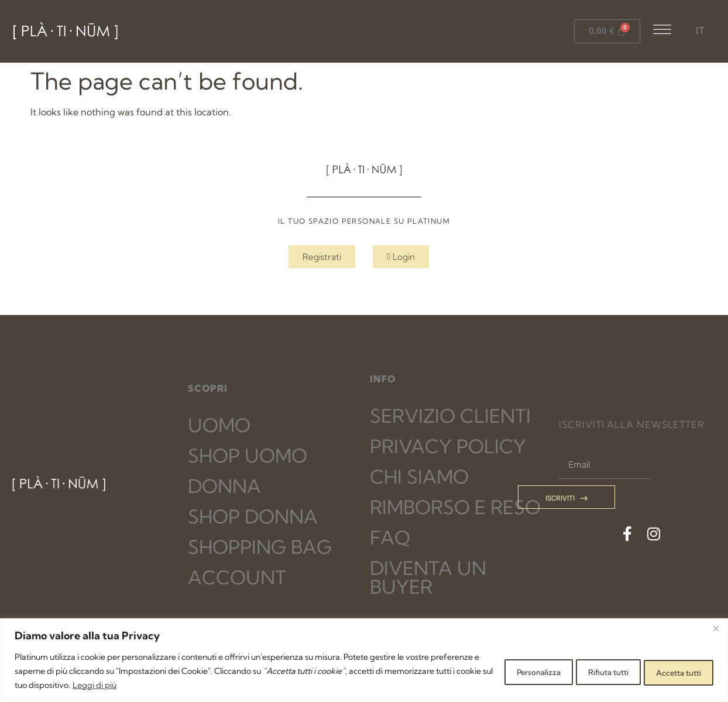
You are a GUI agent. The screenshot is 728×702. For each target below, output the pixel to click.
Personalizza (503, 671)
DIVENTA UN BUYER (428, 577)
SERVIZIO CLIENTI (450, 416)
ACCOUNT (237, 577)
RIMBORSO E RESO (455, 507)
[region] (364, 660)
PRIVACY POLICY (448, 446)
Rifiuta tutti (587, 671)
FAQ (390, 537)
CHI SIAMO (419, 477)
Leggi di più (205, 685)
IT (700, 31)
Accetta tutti (672, 671)
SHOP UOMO (248, 456)
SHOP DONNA (253, 516)
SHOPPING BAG (260, 547)
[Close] (716, 628)
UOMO (219, 425)
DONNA (224, 486)
